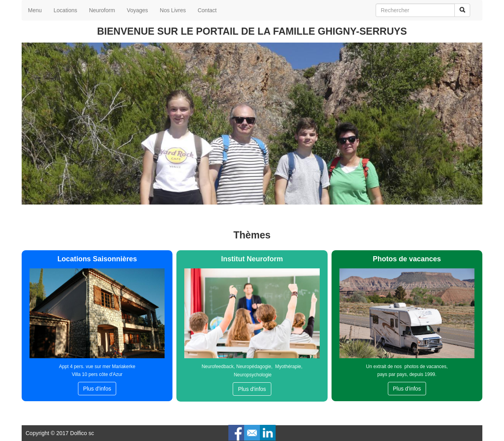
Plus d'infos (97, 389)
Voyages (137, 10)
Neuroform (102, 10)
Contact (207, 10)
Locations (65, 10)
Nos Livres (173, 10)
